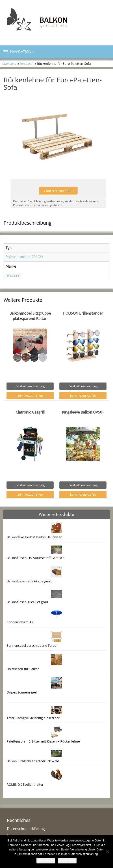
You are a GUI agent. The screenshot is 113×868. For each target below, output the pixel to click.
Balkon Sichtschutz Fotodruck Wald (33, 761)
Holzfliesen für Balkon (23, 669)
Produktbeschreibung (30, 386)
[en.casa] (27, 64)
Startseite (9, 64)
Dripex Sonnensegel (22, 692)
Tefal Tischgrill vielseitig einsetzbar (33, 718)
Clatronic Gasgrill (30, 412)
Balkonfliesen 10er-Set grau (27, 602)
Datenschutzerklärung (26, 829)
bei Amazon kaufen (83, 396)
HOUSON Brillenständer (83, 313)
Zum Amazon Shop (58, 191)
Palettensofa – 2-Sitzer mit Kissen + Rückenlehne (43, 741)
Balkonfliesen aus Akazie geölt (29, 581)
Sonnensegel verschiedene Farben (33, 645)
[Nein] (107, 852)
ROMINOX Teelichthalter (25, 784)
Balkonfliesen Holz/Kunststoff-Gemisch (36, 558)
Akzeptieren (46, 860)
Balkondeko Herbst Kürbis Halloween (35, 537)
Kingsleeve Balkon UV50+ (83, 412)
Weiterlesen (67, 860)
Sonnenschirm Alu (21, 622)
